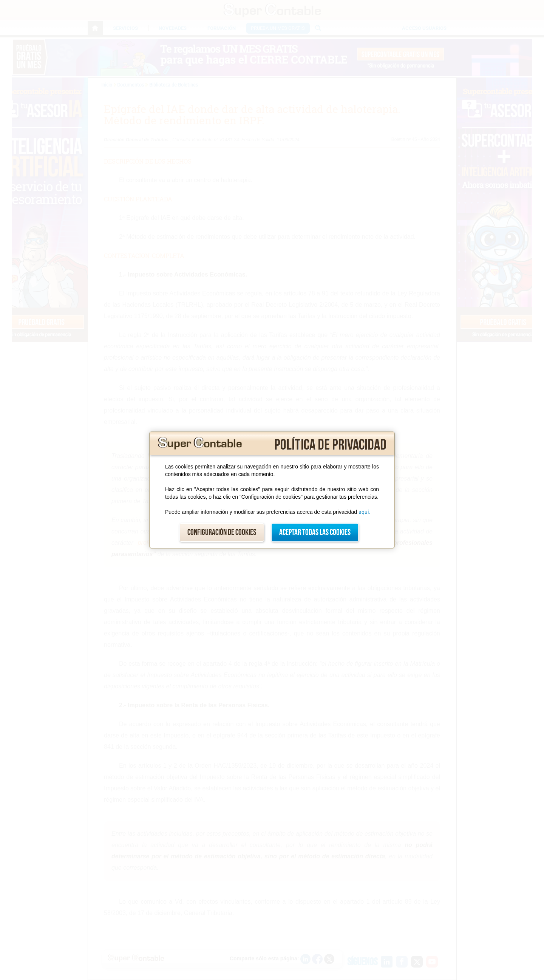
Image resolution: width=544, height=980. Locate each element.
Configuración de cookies (222, 533)
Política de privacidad (330, 445)
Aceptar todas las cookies (315, 533)
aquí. (364, 512)
